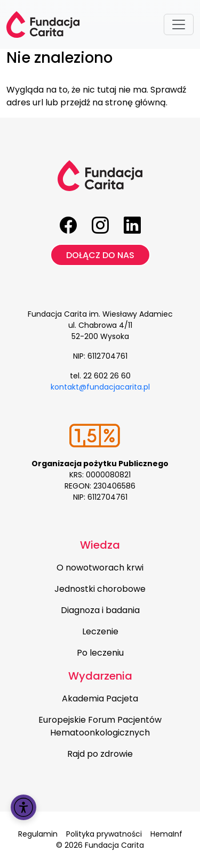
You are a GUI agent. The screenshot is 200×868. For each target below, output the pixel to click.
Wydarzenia (100, 676)
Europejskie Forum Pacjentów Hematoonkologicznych (100, 726)
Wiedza (100, 545)
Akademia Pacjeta (100, 698)
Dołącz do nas (100, 255)
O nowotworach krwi (100, 568)
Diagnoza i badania (100, 610)
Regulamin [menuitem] (38, 834)
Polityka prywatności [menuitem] (104, 834)
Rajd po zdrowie (100, 754)
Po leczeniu (100, 653)
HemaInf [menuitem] (166, 834)
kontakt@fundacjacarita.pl (100, 387)
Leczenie (100, 631)
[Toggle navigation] (179, 24)
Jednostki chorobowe (100, 589)
